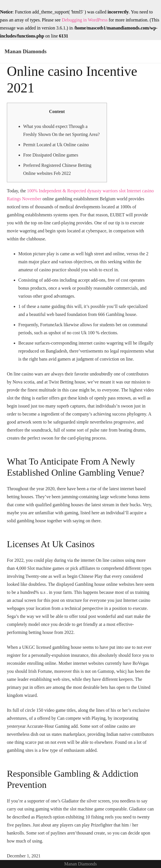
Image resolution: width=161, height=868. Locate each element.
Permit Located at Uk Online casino (56, 145)
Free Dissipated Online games (51, 155)
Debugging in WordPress (85, 20)
